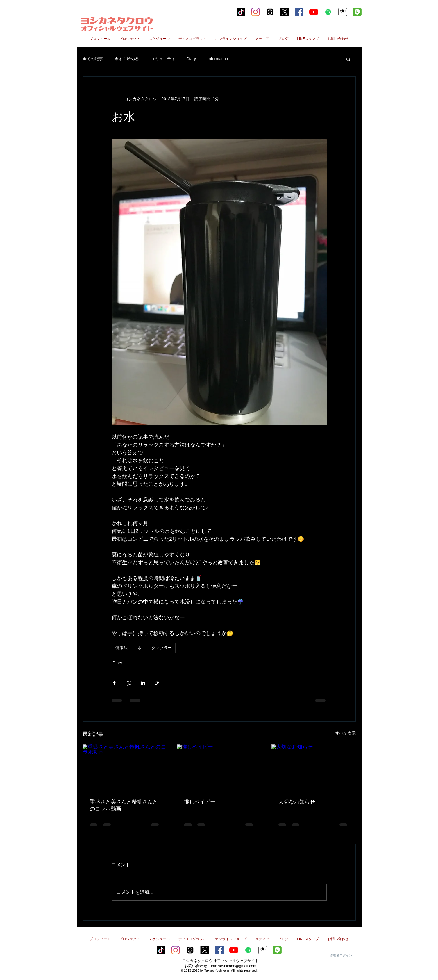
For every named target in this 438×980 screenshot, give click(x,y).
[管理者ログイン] (341, 955)
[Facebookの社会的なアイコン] (299, 12)
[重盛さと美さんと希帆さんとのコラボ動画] (125, 768)
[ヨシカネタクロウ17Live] (343, 12)
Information (218, 59)
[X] (285, 12)
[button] (348, 59)
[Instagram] (255, 12)
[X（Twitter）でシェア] (129, 683)
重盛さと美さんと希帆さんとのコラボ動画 (124, 805)
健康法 (121, 648)
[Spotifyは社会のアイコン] (328, 12)
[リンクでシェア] (157, 683)
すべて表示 (346, 733)
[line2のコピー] (357, 12)
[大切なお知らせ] (313, 768)
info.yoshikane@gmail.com (234, 966)
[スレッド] (270, 12)
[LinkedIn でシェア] (143, 683)
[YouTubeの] (314, 12)
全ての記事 (93, 59)
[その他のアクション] (323, 99)
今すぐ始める (127, 59)
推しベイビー (200, 802)
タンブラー (162, 648)
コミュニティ (163, 59)
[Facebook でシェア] (114, 683)
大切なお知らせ (297, 802)
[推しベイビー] (219, 768)
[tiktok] (241, 12)
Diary (191, 59)
